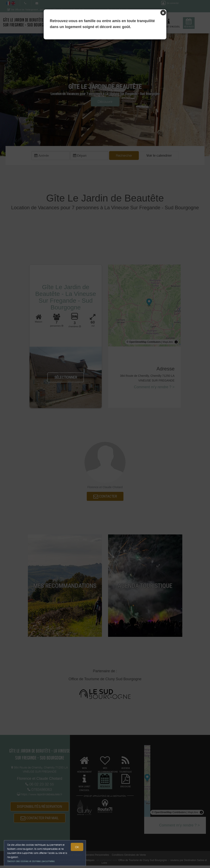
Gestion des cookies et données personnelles (31, 861)
